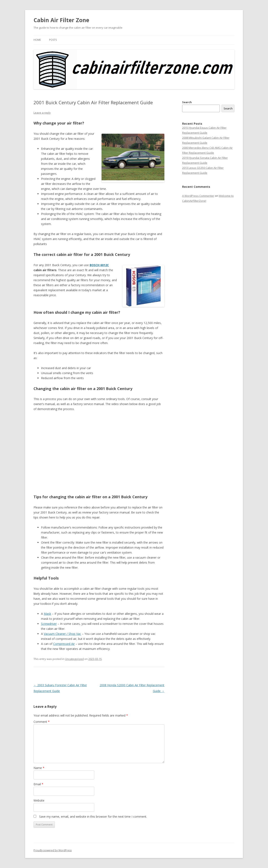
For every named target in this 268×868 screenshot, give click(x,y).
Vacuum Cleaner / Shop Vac (62, 634)
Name (39, 768)
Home (37, 40)
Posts (53, 40)
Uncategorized (74, 659)
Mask (47, 614)
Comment (42, 722)
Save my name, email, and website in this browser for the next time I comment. (93, 817)
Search (187, 102)
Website (39, 800)
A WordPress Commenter (198, 196)
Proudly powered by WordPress (53, 850)
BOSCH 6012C (99, 265)
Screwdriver (49, 624)
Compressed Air (64, 644)
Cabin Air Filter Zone (61, 20)
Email (38, 784)
